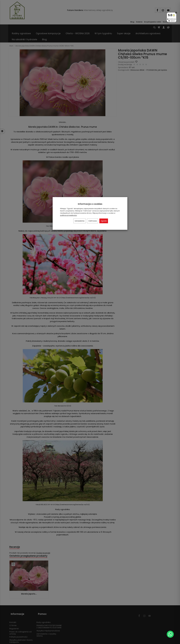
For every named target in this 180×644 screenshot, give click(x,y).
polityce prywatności (68, 215)
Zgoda (104, 221)
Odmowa (93, 221)
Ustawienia (80, 221)
